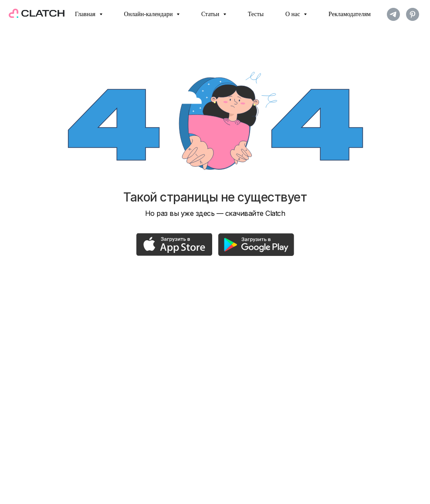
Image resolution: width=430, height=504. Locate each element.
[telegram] (393, 14)
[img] (174, 245)
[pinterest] (413, 14)
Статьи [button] (211, 14)
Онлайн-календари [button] (149, 14)
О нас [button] (293, 14)
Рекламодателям (350, 14)
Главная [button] (86, 14)
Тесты (256, 14)
